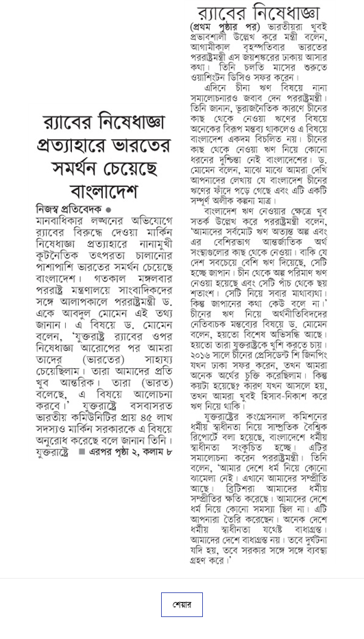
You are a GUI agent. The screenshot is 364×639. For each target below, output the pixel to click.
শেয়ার (182, 605)
